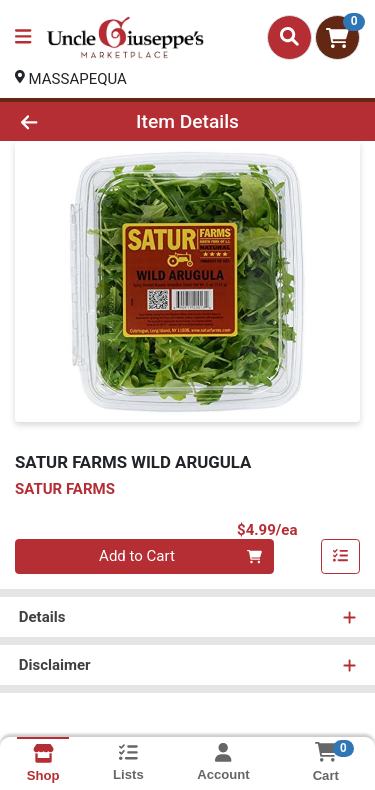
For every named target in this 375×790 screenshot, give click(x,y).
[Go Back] (58, 121)
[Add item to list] (341, 557)
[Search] (289, 37)
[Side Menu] (23, 37)
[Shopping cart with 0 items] (337, 37)
